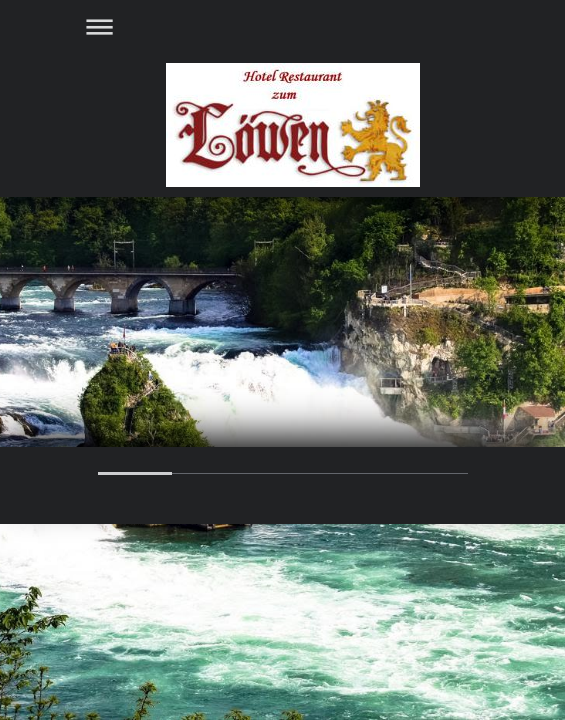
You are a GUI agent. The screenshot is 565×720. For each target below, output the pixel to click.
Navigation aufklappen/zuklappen (283, 26)
